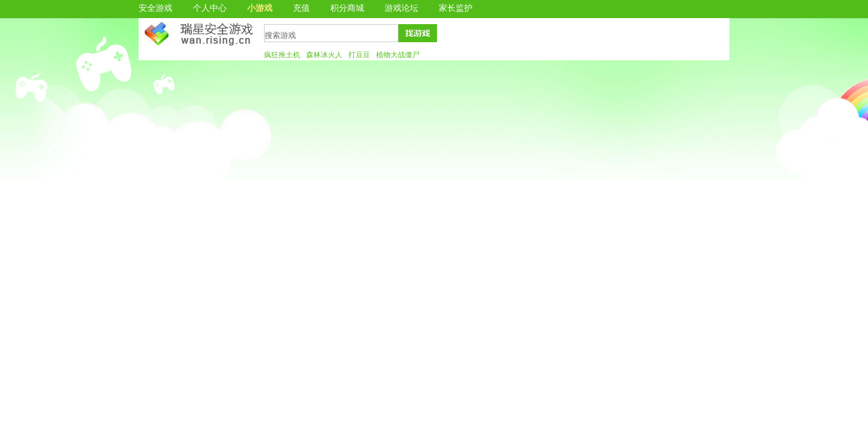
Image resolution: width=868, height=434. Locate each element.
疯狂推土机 (282, 55)
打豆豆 (359, 55)
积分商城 (347, 8)
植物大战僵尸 (398, 55)
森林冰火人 (324, 55)
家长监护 (456, 8)
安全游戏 (156, 8)
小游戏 (260, 8)
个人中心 (210, 8)
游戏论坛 (401, 8)
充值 (301, 8)
